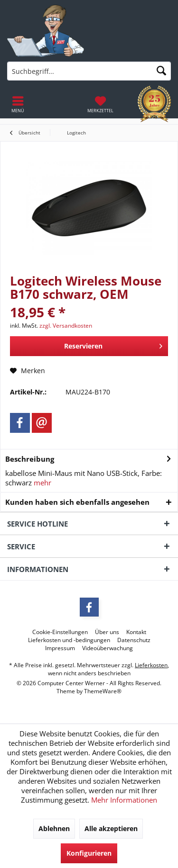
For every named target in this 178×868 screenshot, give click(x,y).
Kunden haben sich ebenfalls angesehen (77, 502)
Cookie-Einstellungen (60, 632)
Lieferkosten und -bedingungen (69, 640)
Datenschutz (134, 640)
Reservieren (113, 345)
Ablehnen (54, 828)
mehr (42, 483)
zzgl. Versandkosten (66, 326)
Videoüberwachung (108, 648)
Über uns (107, 632)
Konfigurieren (89, 853)
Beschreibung (30, 459)
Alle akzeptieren (111, 828)
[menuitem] (100, 104)
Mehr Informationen (124, 800)
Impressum (60, 648)
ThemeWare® (103, 691)
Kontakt (136, 632)
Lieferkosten (151, 665)
